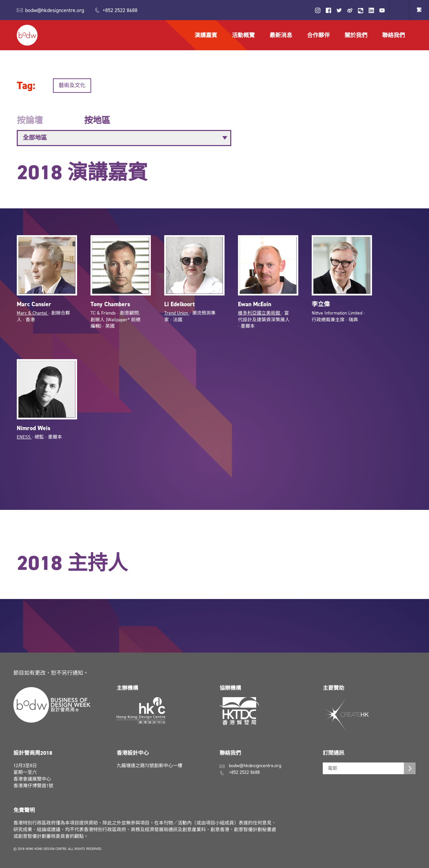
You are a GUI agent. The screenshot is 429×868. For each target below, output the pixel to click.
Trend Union (177, 316)
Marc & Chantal (33, 316)
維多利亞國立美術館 (260, 316)
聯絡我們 (393, 35)
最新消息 (281, 35)
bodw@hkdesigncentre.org (55, 10)
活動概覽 (243, 35)
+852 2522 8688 (120, 10)
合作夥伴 (318, 35)
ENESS (24, 440)
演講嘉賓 (206, 35)
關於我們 (356, 35)
